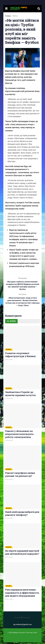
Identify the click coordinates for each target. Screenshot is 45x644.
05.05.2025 (9, 442)
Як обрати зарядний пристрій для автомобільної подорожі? (22, 554)
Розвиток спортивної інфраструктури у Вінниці (20, 356)
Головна (8, 16)
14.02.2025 (9, 520)
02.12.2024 (9, 601)
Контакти (27, 619)
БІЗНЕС (9, 351)
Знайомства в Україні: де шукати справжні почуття (20, 395)
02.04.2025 (9, 481)
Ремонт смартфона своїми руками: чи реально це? (20, 476)
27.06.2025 (9, 400)
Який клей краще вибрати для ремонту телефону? (22, 515)
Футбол (15, 16)
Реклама (17, 619)
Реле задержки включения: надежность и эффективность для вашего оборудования (22, 594)
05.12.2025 (9, 361)
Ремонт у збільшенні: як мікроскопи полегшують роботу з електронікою (19, 436)
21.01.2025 (9, 559)
